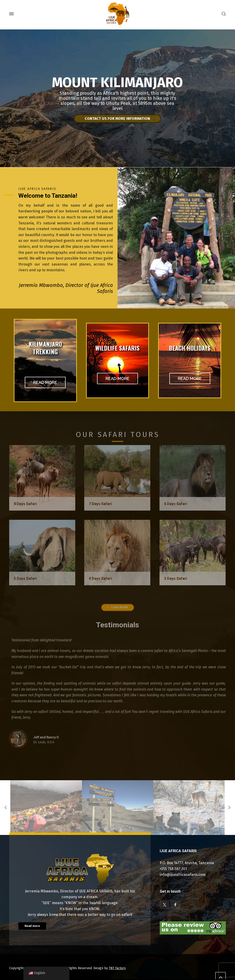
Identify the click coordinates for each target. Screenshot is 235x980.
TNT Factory (117, 968)
